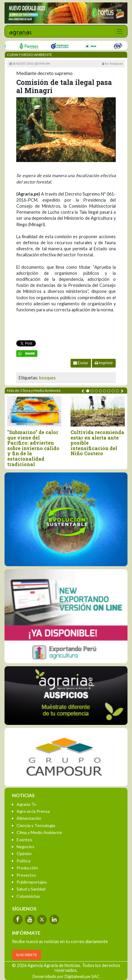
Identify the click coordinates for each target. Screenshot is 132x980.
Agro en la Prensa (33, 811)
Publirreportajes (32, 882)
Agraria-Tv (26, 804)
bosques (47, 378)
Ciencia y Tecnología (36, 825)
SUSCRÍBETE (27, 955)
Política (24, 861)
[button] (88, 391)
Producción (27, 868)
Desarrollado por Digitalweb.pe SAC (66, 976)
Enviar (81, 363)
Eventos (24, 840)
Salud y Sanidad (31, 889)
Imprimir (104, 363)
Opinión (24, 853)
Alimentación (29, 818)
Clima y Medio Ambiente (39, 832)
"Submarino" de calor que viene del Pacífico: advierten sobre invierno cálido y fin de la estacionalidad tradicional (33, 448)
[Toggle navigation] (119, 31)
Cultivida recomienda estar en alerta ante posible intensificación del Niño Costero (97, 443)
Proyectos (26, 875)
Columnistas (28, 896)
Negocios (25, 847)
